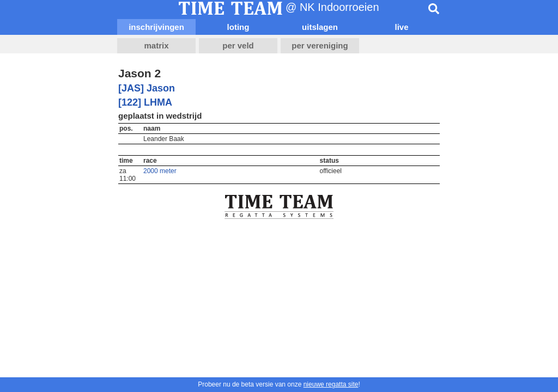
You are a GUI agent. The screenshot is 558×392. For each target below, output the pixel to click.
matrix (156, 45)
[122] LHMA (145, 102)
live (401, 27)
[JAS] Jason (147, 88)
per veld (238, 45)
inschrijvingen (156, 27)
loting (238, 27)
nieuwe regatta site (331, 384)
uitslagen (320, 27)
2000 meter (160, 171)
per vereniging (320, 45)
